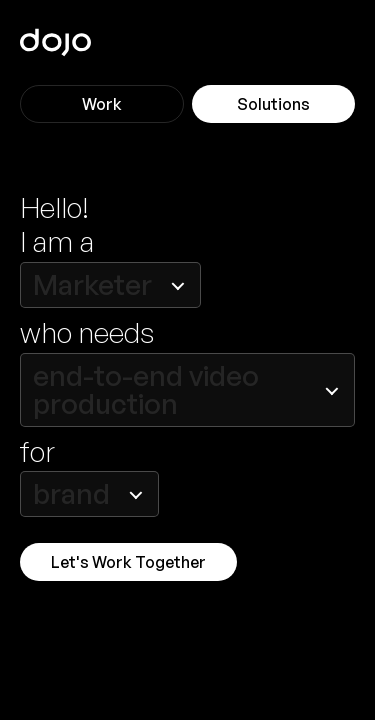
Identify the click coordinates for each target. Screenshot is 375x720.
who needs (87, 333)
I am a (57, 242)
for (37, 452)
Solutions (273, 104)
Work (102, 104)
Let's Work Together (128, 562)
